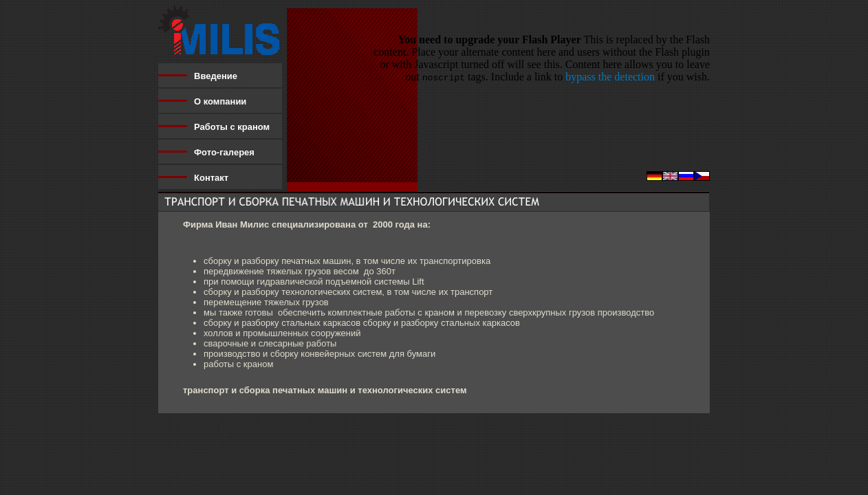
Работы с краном (232, 127)
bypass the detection (610, 77)
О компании (220, 101)
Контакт (211, 178)
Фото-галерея (224, 152)
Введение (216, 76)
